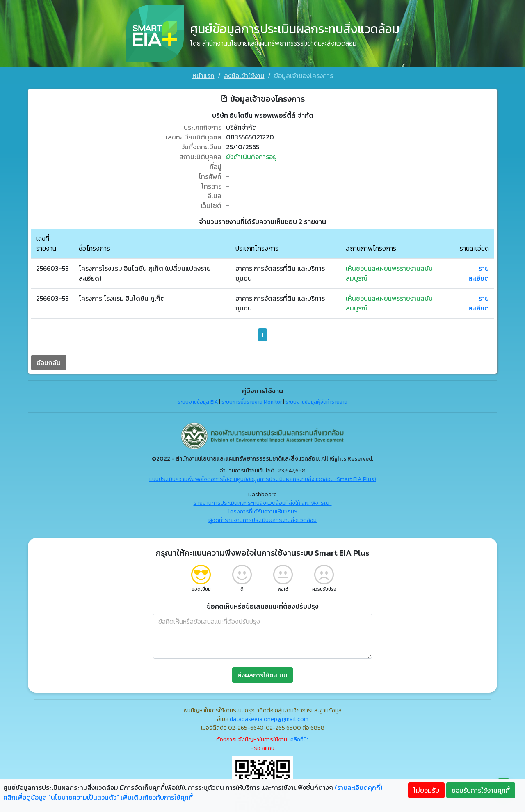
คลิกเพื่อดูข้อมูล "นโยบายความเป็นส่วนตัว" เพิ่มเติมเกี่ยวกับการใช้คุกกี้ (98, 797)
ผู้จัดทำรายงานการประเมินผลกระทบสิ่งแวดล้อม (262, 519)
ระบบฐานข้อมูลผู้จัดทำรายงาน (316, 401)
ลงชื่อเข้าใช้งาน (244, 75)
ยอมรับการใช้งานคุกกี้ (481, 790)
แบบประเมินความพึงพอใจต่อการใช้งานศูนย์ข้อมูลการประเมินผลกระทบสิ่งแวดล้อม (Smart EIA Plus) (263, 478)
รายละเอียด (479, 272)
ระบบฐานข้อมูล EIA (198, 401)
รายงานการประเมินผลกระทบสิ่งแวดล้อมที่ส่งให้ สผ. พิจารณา (263, 501)
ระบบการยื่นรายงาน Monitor (252, 401)
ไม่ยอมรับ (426, 790)
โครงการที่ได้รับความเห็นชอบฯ (263, 510)
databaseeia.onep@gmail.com (269, 717)
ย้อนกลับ (49, 361)
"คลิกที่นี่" (299, 738)
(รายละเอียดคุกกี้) (358, 787)
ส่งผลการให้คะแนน (262, 673)
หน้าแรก (203, 75)
